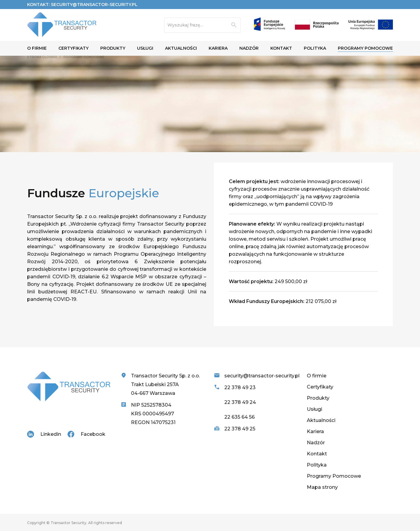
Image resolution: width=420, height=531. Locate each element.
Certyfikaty (320, 387)
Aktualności (321, 420)
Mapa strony (322, 487)
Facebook (93, 434)
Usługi (314, 409)
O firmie (317, 376)
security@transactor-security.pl (94, 5)
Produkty (318, 398)
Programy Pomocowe (334, 476)
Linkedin (51, 434)
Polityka (317, 465)
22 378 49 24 (240, 402)
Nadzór (316, 443)
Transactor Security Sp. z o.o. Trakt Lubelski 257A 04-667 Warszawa (165, 384)
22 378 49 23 (240, 387)
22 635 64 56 (240, 417)
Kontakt (317, 454)
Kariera (315, 431)
